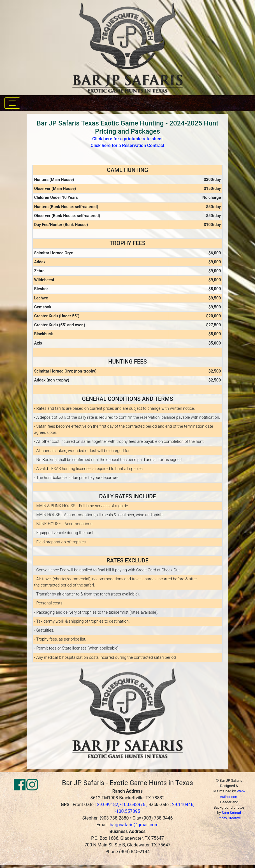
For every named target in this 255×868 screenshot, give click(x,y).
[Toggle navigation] (12, 103)
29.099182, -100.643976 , (123, 805)
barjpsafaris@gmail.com (134, 825)
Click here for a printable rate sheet (127, 139)
